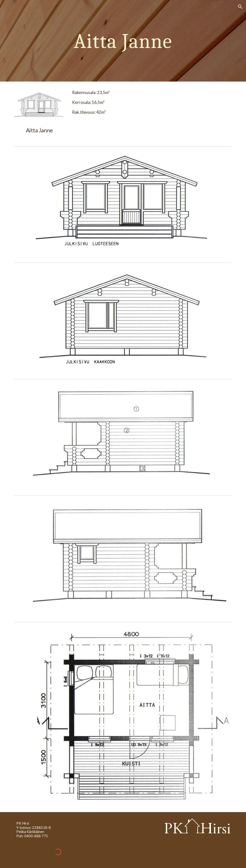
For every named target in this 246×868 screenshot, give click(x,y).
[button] (240, 7)
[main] (123, 41)
